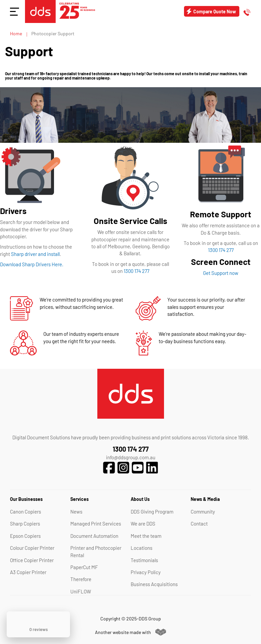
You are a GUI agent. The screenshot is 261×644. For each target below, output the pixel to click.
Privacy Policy (146, 572)
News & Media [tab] (205, 499)
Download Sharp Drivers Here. (32, 264)
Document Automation (94, 536)
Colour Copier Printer (32, 548)
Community (203, 512)
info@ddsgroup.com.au (131, 457)
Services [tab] (79, 499)
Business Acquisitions (154, 584)
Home (16, 33)
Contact (199, 524)
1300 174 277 (136, 271)
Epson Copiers (25, 536)
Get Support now (221, 273)
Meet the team (146, 536)
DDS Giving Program (152, 512)
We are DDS (143, 524)
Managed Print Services (96, 524)
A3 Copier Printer (28, 572)
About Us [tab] (140, 499)
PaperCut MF (84, 567)
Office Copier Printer (32, 560)
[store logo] (40, 11)
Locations (141, 548)
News (76, 512)
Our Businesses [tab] (26, 499)
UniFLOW (81, 591)
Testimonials (144, 560)
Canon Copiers (25, 512)
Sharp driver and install (35, 254)
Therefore (81, 579)
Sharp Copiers (25, 524)
